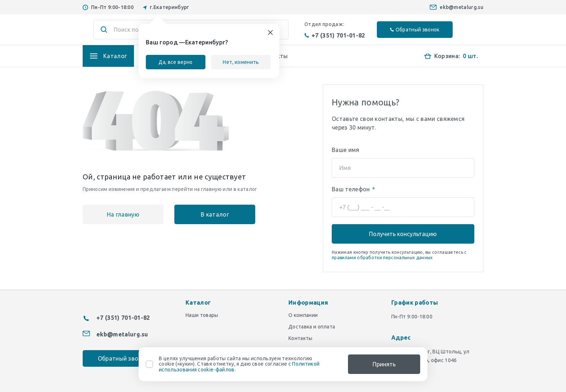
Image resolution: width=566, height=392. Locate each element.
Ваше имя (346, 150)
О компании (303, 315)
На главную (123, 214)
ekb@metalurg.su (461, 7)
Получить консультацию (403, 234)
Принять (384, 364)
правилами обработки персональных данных (382, 258)
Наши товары (202, 315)
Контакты (301, 338)
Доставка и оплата (312, 327)
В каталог (215, 214)
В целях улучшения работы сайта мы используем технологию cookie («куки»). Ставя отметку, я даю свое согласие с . (239, 364)
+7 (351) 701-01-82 (335, 35)
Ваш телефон (353, 189)
